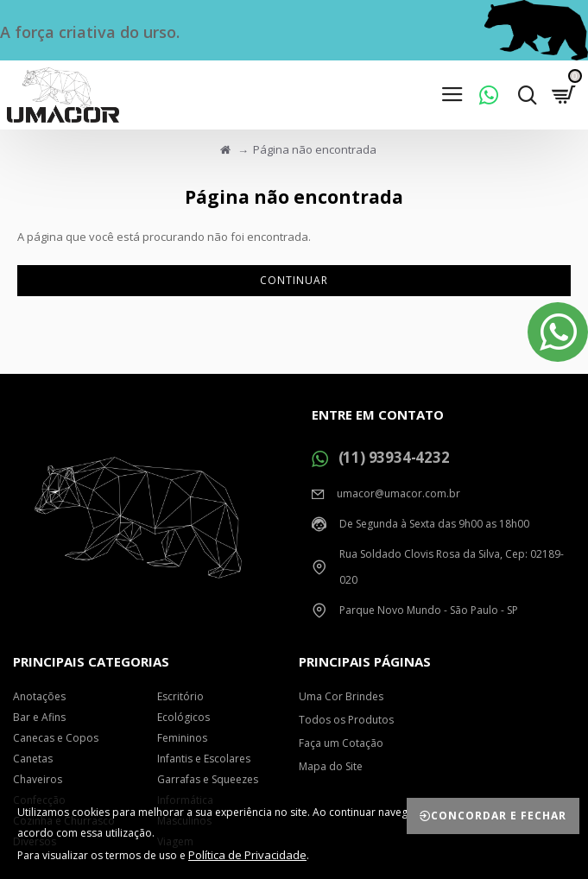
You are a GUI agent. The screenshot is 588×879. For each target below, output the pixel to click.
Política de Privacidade (247, 855)
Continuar (294, 280)
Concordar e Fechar (499, 816)
